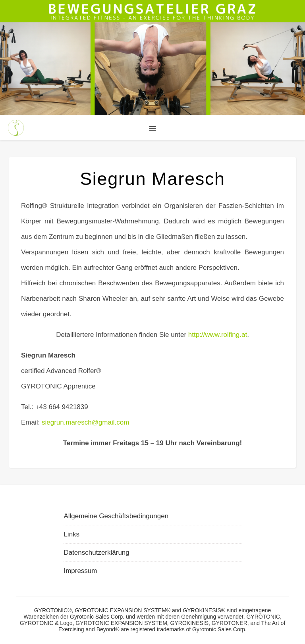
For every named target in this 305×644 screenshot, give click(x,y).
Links (71, 534)
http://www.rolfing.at (218, 335)
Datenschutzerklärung (96, 553)
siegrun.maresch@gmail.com (85, 422)
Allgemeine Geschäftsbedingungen (116, 516)
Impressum (80, 571)
